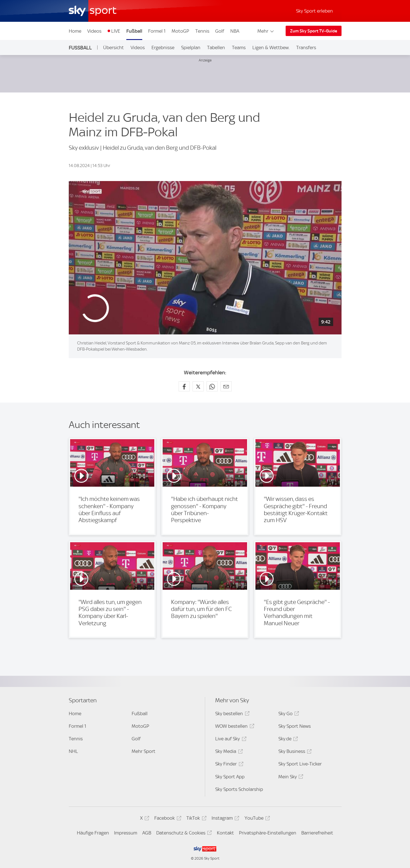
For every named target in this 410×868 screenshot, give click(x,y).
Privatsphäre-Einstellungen (268, 833)
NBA (235, 31)
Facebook (167, 819)
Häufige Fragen (93, 833)
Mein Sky (290, 778)
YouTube (256, 819)
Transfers (306, 47)
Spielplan (191, 47)
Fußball (134, 31)
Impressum (126, 833)
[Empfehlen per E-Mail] (226, 386)
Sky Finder (228, 765)
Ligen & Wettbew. (271, 47)
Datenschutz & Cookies (183, 834)
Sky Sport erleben (314, 11)
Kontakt (225, 833)
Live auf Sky (230, 740)
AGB (147, 833)
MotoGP (180, 31)
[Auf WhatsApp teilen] (212, 386)
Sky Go (288, 714)
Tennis (202, 31)
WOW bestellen (234, 727)
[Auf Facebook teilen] (184, 386)
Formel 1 (157, 31)
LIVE (116, 31)
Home (75, 31)
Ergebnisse (163, 47)
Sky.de (287, 740)
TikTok (195, 819)
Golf (220, 31)
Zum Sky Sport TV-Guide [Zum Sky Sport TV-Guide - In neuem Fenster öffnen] (314, 31)
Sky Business (294, 752)
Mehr (266, 31)
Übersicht (113, 47)
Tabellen (216, 47)
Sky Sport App (230, 777)
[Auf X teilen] (198, 386)
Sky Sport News (295, 726)
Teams (239, 47)
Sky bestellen (231, 714)
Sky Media (228, 752)
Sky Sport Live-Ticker (300, 764)
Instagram (225, 819)
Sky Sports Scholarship (239, 789)
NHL (73, 751)
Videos (94, 31)
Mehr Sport (144, 751)
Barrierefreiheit (317, 833)
